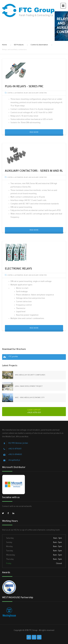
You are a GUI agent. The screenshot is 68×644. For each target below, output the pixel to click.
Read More (34, 132)
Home (4, 45)
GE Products (19, 45)
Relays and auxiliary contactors (35, 93)
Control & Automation (39, 45)
